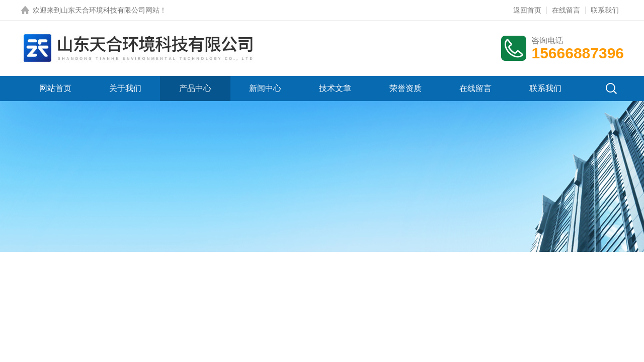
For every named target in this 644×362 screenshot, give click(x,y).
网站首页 (55, 88)
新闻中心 (265, 88)
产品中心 (195, 88)
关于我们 (125, 88)
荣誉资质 (406, 88)
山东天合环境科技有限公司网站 (110, 10)
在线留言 (566, 10)
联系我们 (605, 10)
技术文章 (335, 88)
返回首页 (527, 10)
